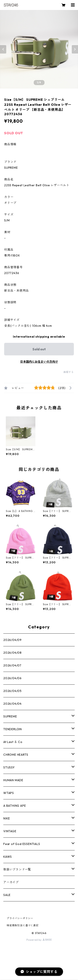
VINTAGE (10, 831)
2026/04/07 (12, 665)
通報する (69, 372)
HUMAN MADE (13, 780)
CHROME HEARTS (16, 755)
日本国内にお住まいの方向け (39, 362)
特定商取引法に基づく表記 (23, 925)
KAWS (8, 857)
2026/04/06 (12, 678)
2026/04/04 (12, 704)
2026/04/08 (12, 653)
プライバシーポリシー (20, 918)
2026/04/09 (12, 640)
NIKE (7, 818)
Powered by (39, 940)
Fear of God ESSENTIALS (22, 844)
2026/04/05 (12, 691)
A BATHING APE (15, 806)
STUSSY (9, 767)
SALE (7, 895)
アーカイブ (11, 882)
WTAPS (9, 793)
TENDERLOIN (13, 729)
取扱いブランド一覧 (17, 869)
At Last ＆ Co (13, 742)
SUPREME (10, 716)
